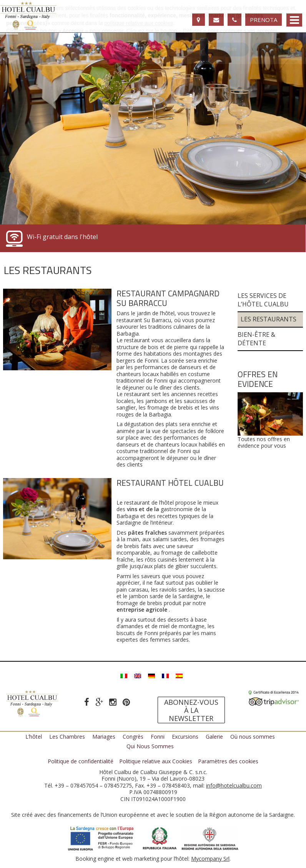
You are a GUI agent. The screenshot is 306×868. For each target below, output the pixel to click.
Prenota (264, 20)
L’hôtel (34, 737)
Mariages (104, 737)
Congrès (133, 737)
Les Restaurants (269, 319)
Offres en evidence (258, 379)
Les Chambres (67, 737)
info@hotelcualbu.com (234, 785)
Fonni (158, 737)
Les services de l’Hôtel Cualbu (263, 300)
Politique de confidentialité (81, 761)
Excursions (185, 737)
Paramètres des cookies (228, 761)
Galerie (214, 737)
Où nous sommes (253, 737)
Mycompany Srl (210, 859)
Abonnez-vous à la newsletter (191, 710)
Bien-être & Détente (256, 339)
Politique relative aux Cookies (156, 761)
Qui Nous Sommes (150, 746)
